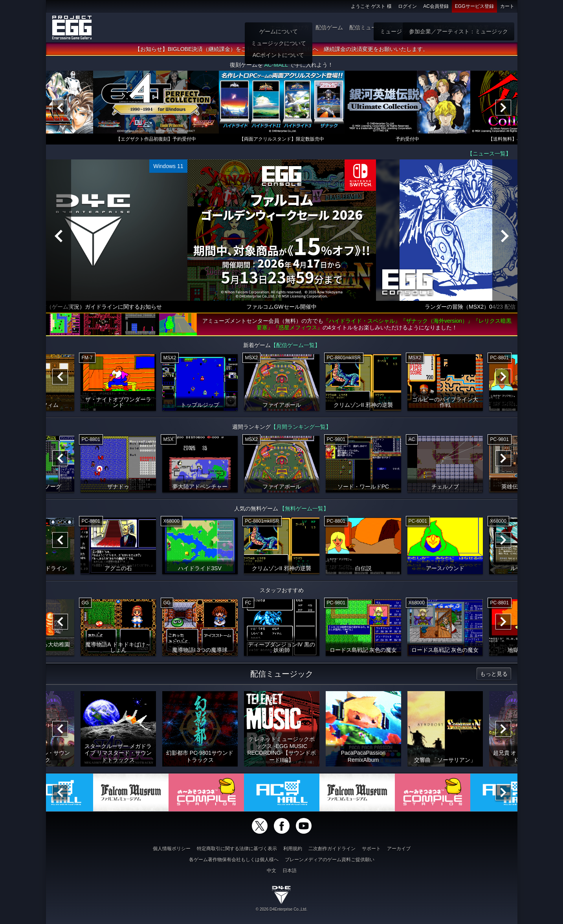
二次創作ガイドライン (332, 849)
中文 (271, 871)
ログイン (407, 6)
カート (507, 6)
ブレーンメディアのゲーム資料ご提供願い (330, 860)
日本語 (290, 871)
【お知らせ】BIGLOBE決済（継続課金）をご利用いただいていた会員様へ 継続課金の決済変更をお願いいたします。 (281, 49)
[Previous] (60, 108)
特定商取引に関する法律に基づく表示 (237, 849)
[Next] (503, 108)
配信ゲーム (329, 27)
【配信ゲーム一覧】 (295, 345)
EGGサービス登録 (474, 6)
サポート (371, 849)
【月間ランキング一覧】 (301, 427)
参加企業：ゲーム (489, 27)
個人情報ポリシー (172, 849)
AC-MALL (276, 65)
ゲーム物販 (413, 27)
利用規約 (293, 849)
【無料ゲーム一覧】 (304, 509)
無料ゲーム (447, 27)
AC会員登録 (436, 6)
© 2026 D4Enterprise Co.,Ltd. (281, 909)
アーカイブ (399, 849)
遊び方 (301, 27)
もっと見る (494, 674)
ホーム (278, 27)
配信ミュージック (371, 27)
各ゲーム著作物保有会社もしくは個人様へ (234, 860)
